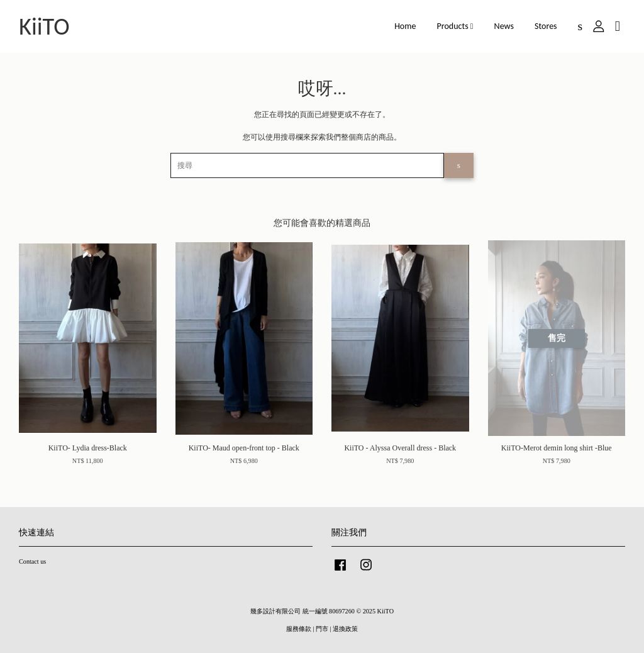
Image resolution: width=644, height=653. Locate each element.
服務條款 (299, 629)
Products (455, 26)
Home (405, 26)
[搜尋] (307, 165)
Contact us (32, 561)
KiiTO (44, 26)
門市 (322, 629)
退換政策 (345, 629)
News (504, 26)
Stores (546, 26)
